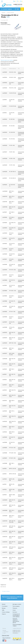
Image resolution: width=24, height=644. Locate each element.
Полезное (15, 608)
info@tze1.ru (15, 633)
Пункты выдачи (16, 606)
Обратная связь (6, 635)
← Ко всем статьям (5, 591)
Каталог (4, 604)
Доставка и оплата (17, 604)
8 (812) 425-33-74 (16, 632)
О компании (5, 606)
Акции (14, 610)
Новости (4, 614)
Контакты (15, 612)
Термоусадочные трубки (7, 60)
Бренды (4, 608)
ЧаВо (3, 610)
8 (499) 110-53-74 (18, 4)
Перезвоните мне (19, 6)
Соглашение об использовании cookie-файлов (16, 615)
